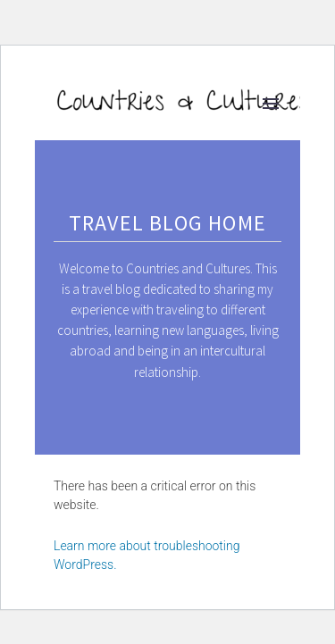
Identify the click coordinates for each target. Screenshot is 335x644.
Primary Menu (271, 104)
